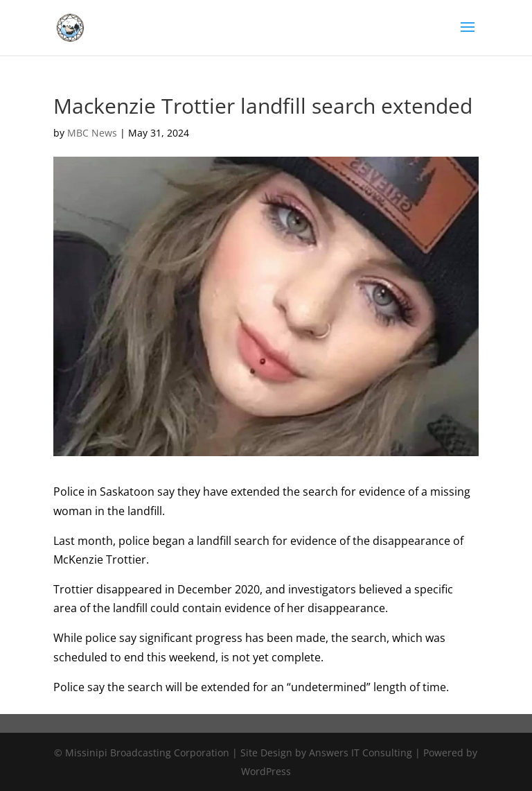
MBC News (92, 133)
